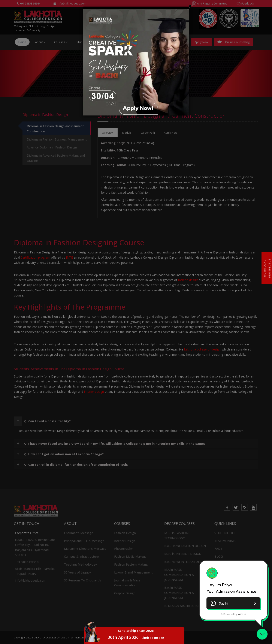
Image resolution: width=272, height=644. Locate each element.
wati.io (242, 614)
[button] (233, 603)
